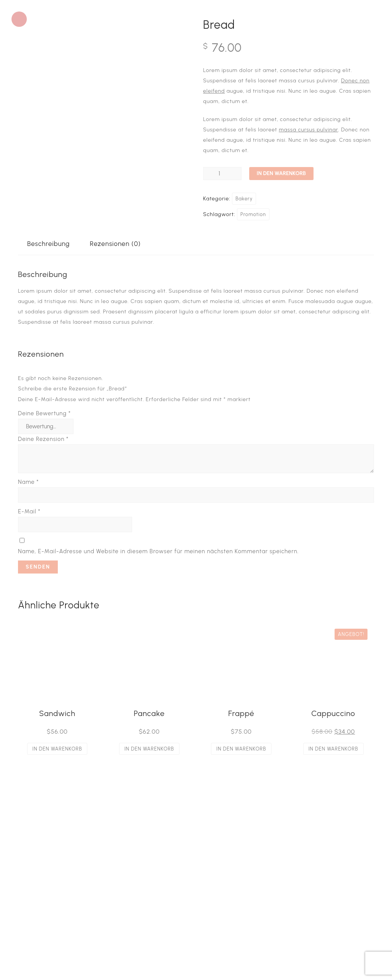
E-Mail (29, 511)
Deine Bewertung (44, 413)
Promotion (253, 214)
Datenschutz (42, 911)
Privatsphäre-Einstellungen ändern (72, 922)
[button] (19, 19)
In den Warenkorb (281, 173)
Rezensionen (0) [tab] (115, 244)
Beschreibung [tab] (48, 244)
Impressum (40, 901)
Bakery (244, 199)
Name (29, 482)
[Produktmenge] (222, 174)
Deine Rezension (43, 439)
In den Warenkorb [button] (57, 749)
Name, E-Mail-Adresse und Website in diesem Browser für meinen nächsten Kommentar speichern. (158, 551)
